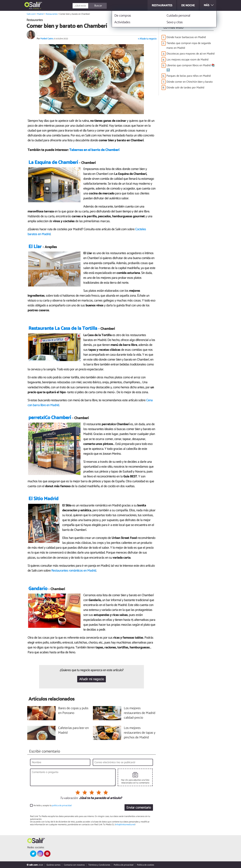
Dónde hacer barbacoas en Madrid (186, 37)
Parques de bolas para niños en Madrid (189, 76)
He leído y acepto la (52, 806)
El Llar (35, 247)
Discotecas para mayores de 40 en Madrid (190, 54)
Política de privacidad (124, 865)
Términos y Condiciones (99, 865)
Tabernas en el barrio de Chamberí (94, 150)
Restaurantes (52, 14)
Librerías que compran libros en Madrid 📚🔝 (191, 68)
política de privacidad (62, 806)
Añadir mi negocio (92, 679)
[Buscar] (105, 6)
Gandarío (38, 589)
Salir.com (31, 14)
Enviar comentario (139, 808)
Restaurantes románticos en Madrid (74, 571)
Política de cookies (145, 865)
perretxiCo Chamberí (50, 418)
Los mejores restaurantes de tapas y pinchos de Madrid (140, 733)
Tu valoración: (69, 798)
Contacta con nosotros (74, 865)
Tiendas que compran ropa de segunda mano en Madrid (189, 46)
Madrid (36, 9)
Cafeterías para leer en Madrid (73, 731)
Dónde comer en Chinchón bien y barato (190, 82)
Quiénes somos (53, 865)
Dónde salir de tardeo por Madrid (185, 88)
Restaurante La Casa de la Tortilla (63, 328)
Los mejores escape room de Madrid (187, 60)
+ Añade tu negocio (147, 39)
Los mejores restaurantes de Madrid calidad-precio (140, 713)
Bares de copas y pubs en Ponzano (73, 711)
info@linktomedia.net (125, 825)
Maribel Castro (47, 39)
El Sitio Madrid (43, 499)
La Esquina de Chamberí (53, 163)
